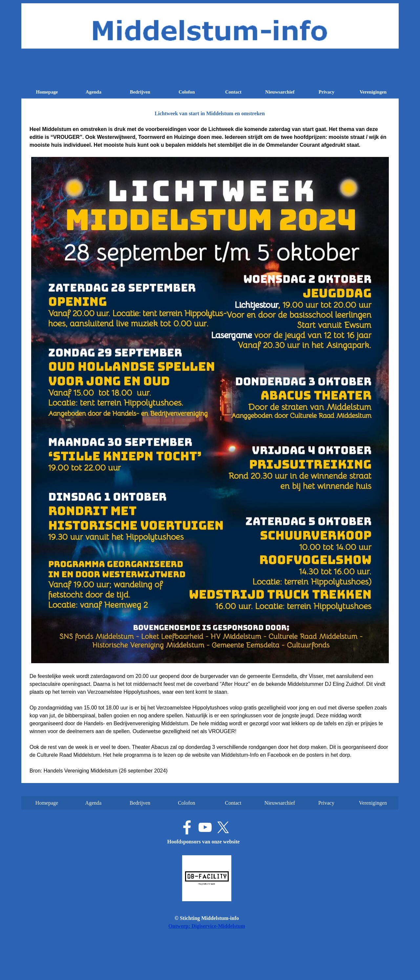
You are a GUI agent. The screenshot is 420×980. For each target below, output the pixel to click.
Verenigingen (373, 92)
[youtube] (205, 827)
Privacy (326, 92)
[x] (223, 827)
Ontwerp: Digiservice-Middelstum (207, 926)
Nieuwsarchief (280, 92)
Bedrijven (140, 92)
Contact (233, 92)
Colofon (187, 92)
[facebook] (187, 827)
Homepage (47, 92)
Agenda (94, 92)
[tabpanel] (210, 450)
